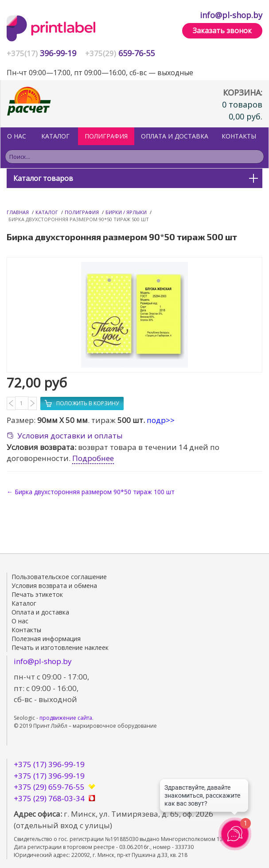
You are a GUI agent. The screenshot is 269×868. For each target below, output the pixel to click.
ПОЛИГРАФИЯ (106, 136)
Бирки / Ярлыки (126, 212)
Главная (18, 212)
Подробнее (93, 458)
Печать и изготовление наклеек (60, 647)
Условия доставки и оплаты (70, 436)
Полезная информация (46, 639)
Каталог (55, 136)
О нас (17, 136)
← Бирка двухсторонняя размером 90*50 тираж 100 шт (91, 492)
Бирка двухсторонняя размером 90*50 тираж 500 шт (79, 219)
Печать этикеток (37, 594)
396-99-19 (41, 53)
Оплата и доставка (175, 136)
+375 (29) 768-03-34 (49, 798)
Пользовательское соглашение (59, 577)
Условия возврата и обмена (54, 586)
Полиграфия (82, 212)
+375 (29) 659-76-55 (49, 787)
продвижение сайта (66, 718)
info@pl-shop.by (231, 15)
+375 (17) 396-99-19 (49, 764)
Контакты (239, 136)
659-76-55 (120, 53)
